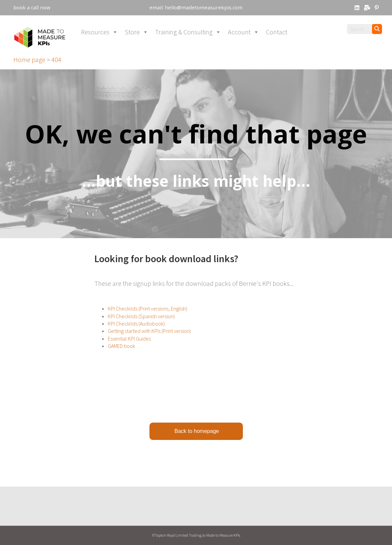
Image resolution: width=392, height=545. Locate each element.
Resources (100, 40)
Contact (277, 40)
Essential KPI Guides (129, 347)
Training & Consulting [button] (188, 40)
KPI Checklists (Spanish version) (141, 324)
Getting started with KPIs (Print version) (149, 339)
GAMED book (121, 354)
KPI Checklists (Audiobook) (136, 332)
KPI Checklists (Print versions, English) (147, 317)
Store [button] (137, 40)
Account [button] (244, 40)
